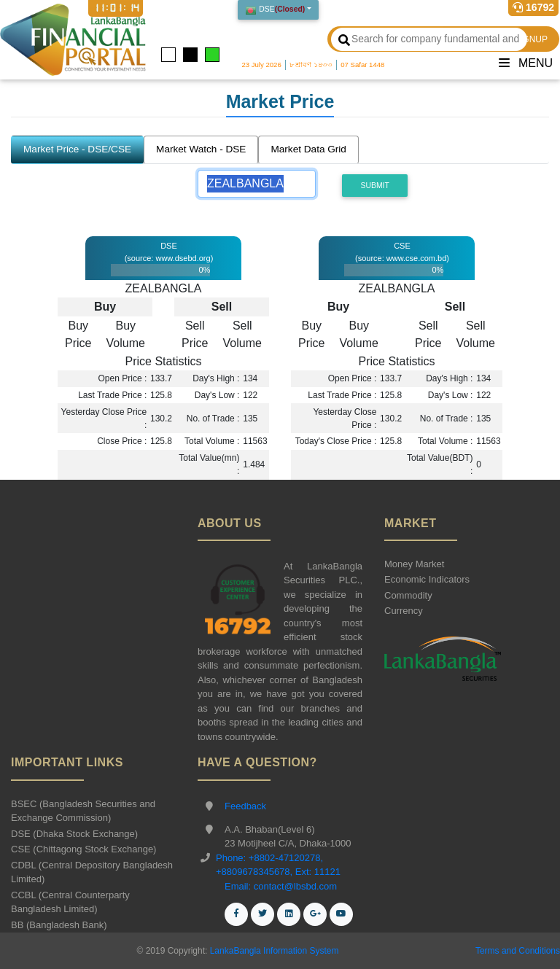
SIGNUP (531, 39)
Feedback (245, 806)
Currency (404, 611)
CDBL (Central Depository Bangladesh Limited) (92, 872)
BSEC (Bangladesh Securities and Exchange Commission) (83, 811)
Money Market (414, 564)
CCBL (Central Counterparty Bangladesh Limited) (70, 902)
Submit (375, 186)
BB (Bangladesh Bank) (59, 925)
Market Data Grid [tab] (308, 149)
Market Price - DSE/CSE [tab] (77, 149)
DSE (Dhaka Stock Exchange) (74, 834)
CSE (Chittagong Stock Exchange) (83, 849)
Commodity (408, 595)
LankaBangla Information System (273, 951)
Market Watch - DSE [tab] (201, 149)
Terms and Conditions (518, 951)
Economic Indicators (427, 579)
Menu (526, 63)
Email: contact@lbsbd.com (281, 886)
